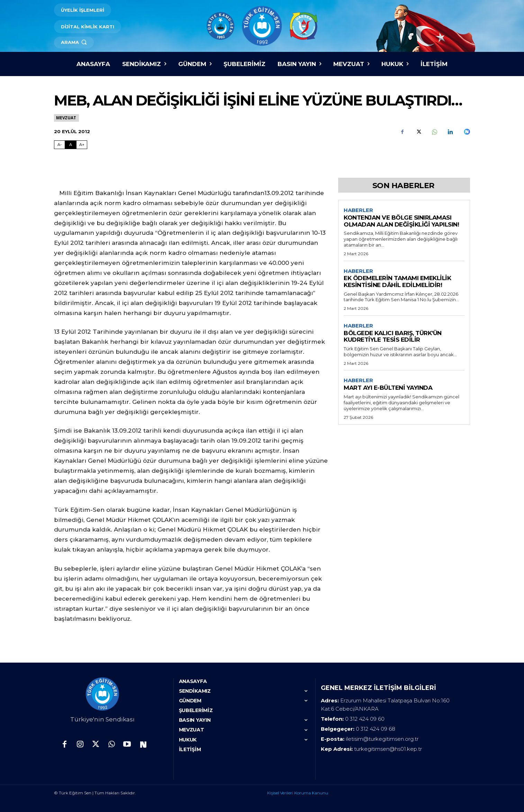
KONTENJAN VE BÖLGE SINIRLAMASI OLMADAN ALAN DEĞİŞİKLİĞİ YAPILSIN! (401, 221)
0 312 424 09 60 (365, 719)
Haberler (358, 210)
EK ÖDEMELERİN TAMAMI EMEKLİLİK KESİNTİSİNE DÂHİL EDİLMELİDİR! (397, 282)
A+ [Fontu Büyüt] (82, 145)
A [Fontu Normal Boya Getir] (71, 145)
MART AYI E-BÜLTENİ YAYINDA (388, 388)
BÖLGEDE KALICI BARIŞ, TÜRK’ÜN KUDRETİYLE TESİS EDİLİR (393, 336)
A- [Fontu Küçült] (60, 145)
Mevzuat (66, 118)
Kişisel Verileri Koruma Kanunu (298, 793)
